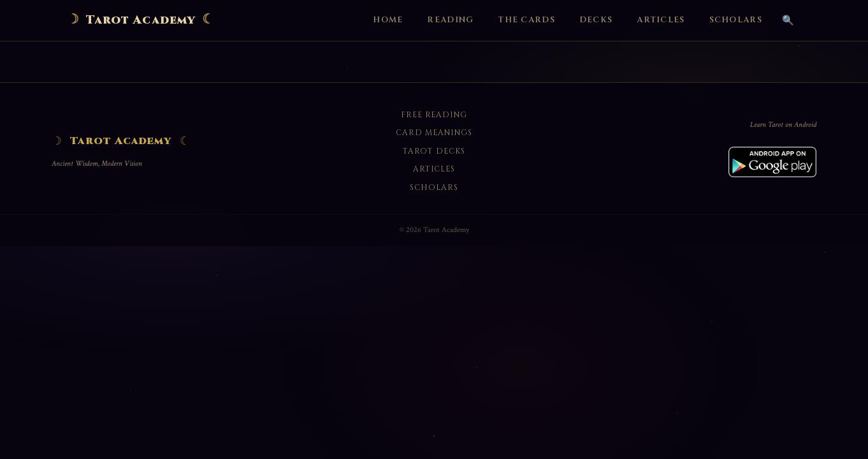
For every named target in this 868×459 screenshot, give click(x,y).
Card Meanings (434, 133)
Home (388, 20)
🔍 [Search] (788, 20)
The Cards (526, 20)
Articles (661, 20)
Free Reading (434, 115)
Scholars (736, 20)
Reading (450, 20)
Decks (596, 20)
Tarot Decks (434, 151)
